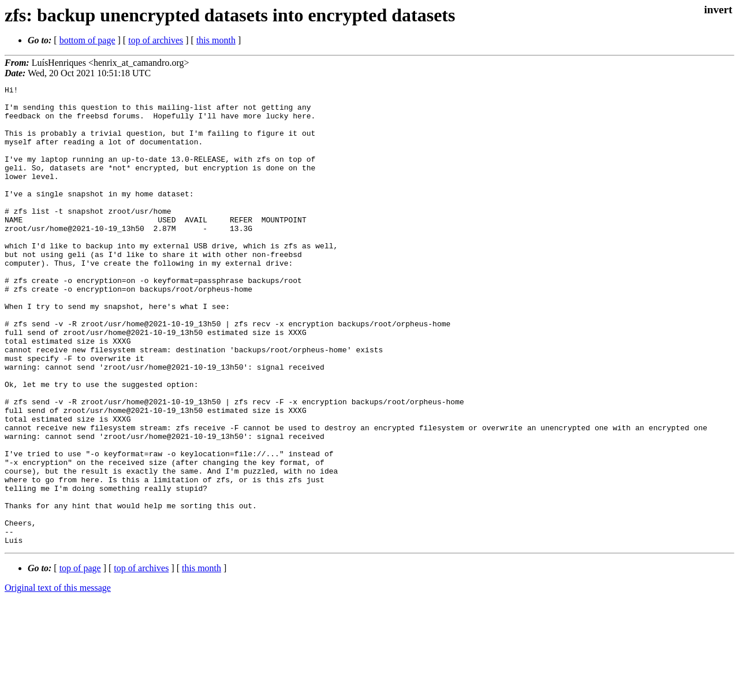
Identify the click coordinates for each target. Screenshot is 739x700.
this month (216, 40)
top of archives (156, 40)
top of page (80, 660)
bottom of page (87, 40)
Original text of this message (58, 679)
